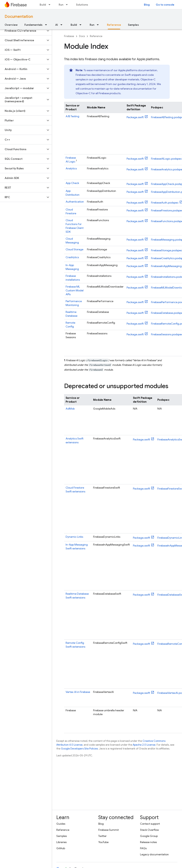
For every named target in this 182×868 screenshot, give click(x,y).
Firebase (69, 36)
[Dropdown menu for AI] (63, 25)
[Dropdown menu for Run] (68, 5)
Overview (11, 25)
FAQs (143, 848)
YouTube (103, 842)
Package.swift (135, 117)
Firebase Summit (109, 830)
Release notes (148, 842)
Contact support (150, 824)
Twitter (102, 836)
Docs (82, 36)
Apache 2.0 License (144, 745)
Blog (147, 5)
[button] (23, 31)
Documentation (19, 17)
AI (57, 25)
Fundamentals (33, 25)
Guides (61, 824)
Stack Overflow (149, 830)
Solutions (82, 5)
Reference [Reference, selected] (114, 25)
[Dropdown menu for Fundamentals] (47, 25)
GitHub (61, 848)
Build (43, 5)
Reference (96, 36)
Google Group (149, 836)
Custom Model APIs (75, 290)
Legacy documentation (154, 854)
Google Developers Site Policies (79, 749)
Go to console (165, 5)
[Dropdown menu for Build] (51, 5)
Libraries (61, 842)
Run (61, 5)
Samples (133, 25)
